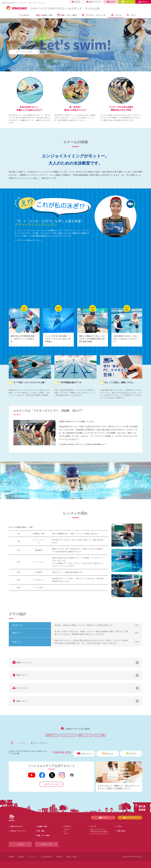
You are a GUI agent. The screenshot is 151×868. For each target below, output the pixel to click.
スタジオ (66, 829)
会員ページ (127, 2)
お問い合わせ (85, 753)
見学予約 (133, 753)
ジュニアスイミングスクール (99, 834)
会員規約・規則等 (71, 857)
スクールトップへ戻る (27, 52)
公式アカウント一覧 (51, 784)
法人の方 (76, 2)
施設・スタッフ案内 (67, 15)
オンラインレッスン (68, 735)
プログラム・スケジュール (93, 15)
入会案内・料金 (44, 15)
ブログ (131, 15)
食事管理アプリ (52, 735)
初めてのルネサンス (17, 826)
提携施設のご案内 (47, 844)
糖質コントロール (85, 735)
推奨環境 (59, 857)
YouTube (103, 818)
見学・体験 (41, 831)
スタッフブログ (130, 818)
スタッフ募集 (100, 735)
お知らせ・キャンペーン (18, 831)
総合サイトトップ (93, 2)
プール (66, 834)
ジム (65, 832)
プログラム (67, 826)
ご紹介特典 (20, 844)
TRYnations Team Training (99, 832)
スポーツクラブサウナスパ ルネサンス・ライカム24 (65, 8)
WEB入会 (143, 2)
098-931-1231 (63, 752)
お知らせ (24, 15)
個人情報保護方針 (47, 857)
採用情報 (111, 2)
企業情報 (21, 857)
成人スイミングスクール (98, 829)
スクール (116, 15)
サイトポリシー (33, 857)
